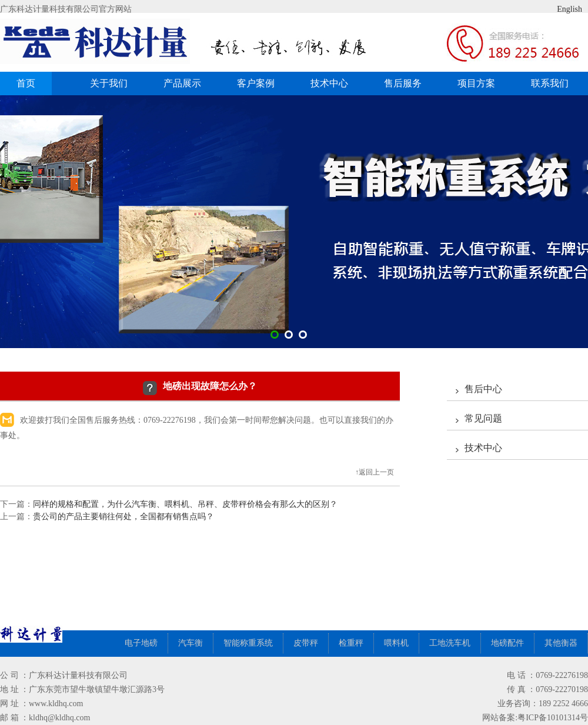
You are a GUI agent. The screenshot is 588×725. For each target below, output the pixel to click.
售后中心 (483, 389)
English (560, 9)
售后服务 (403, 83)
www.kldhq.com (56, 704)
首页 (26, 83)
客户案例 (260, 83)
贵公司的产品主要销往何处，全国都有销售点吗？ (123, 517)
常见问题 (483, 418)
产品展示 (187, 83)
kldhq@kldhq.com (59, 718)
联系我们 (550, 83)
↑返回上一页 (375, 472)
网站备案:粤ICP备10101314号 (535, 718)
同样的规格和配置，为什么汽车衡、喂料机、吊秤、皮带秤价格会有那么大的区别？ (185, 504)
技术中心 (329, 83)
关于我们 (109, 83)
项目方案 (476, 83)
